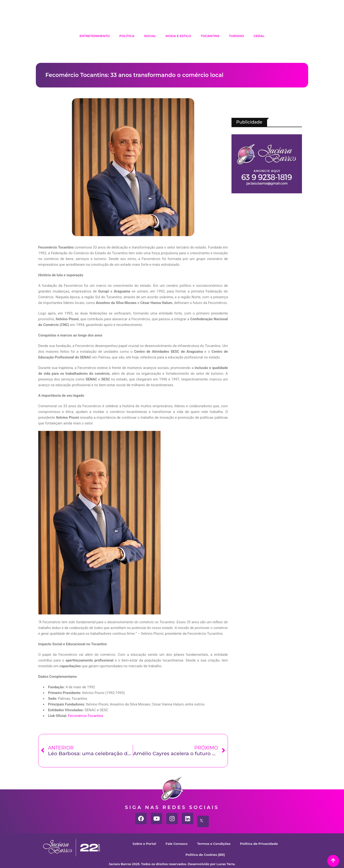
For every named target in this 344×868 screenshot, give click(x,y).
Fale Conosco (174, 844)
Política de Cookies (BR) (205, 854)
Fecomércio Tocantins (86, 716)
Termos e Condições (214, 844)
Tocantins (210, 36)
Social (150, 36)
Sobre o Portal (139, 844)
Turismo (236, 36)
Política (127, 36)
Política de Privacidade (263, 844)
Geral (259, 36)
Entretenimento (95, 36)
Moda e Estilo (178, 36)
